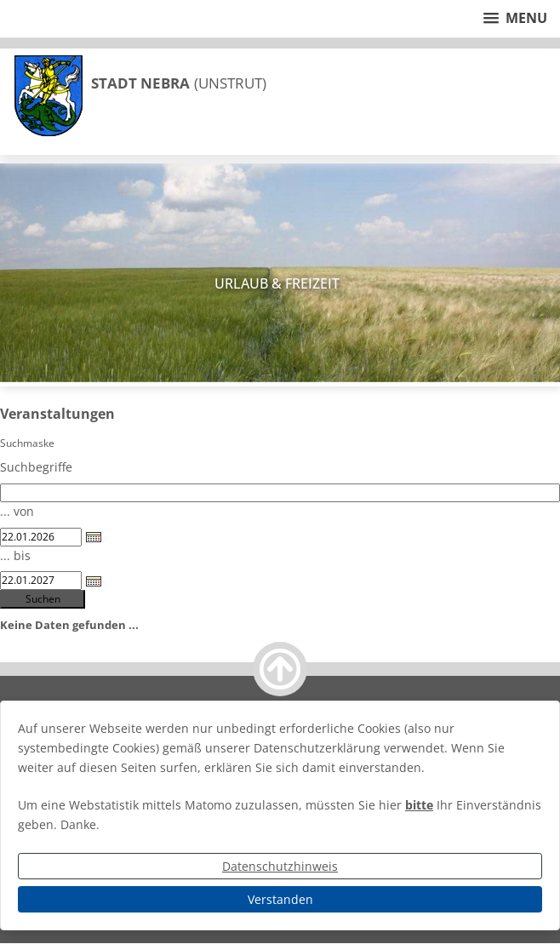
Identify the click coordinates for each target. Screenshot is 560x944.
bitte (419, 805)
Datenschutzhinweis (280, 866)
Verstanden (280, 899)
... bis (15, 555)
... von (17, 511)
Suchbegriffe (36, 467)
